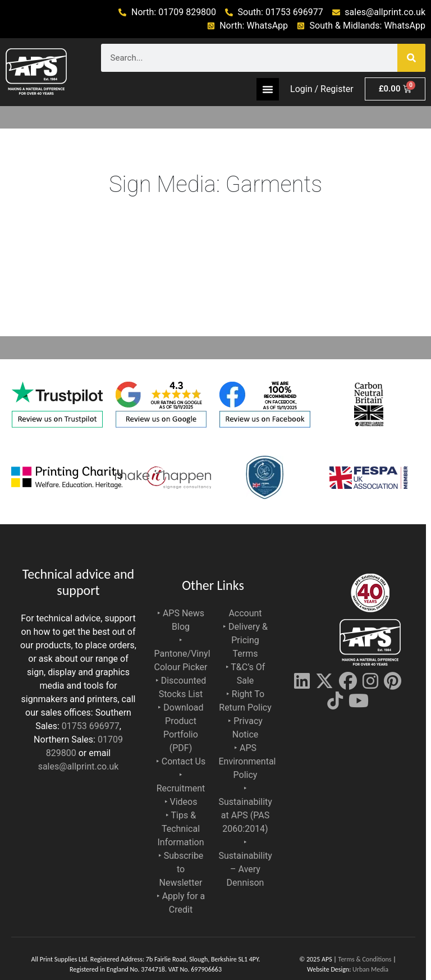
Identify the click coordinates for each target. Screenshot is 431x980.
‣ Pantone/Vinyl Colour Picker (182, 654)
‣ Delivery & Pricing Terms (245, 640)
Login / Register (322, 89)
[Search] (411, 58)
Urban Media (370, 969)
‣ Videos (181, 802)
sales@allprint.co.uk (79, 766)
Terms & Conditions (365, 959)
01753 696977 (91, 726)
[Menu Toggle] (268, 89)
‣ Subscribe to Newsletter (181, 869)
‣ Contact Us (181, 761)
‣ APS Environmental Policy (247, 761)
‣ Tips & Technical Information (180, 829)
